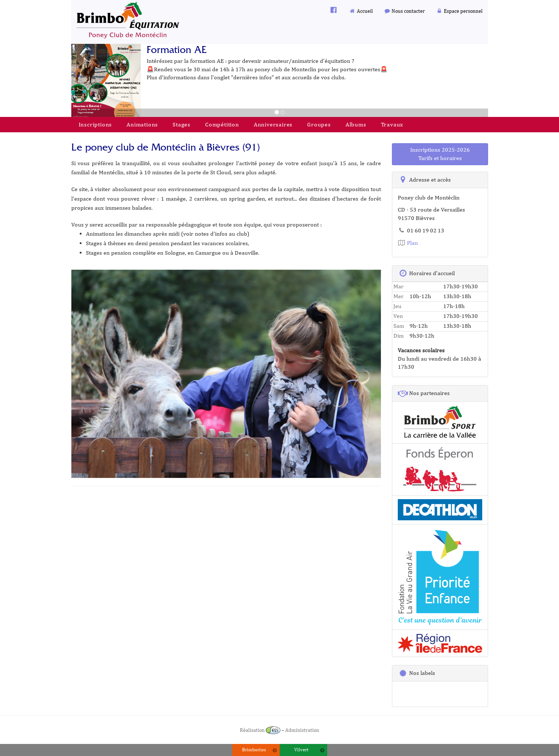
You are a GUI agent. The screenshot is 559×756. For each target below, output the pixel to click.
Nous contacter (405, 11)
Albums (356, 124)
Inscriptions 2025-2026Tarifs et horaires (440, 154)
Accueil (361, 11)
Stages (182, 124)
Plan (408, 243)
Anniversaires (273, 124)
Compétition (222, 124)
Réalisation (260, 730)
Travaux (392, 124)
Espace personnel (459, 11)
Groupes (319, 124)
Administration (302, 730)
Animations (142, 124)
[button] (95, 374)
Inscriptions (95, 124)
